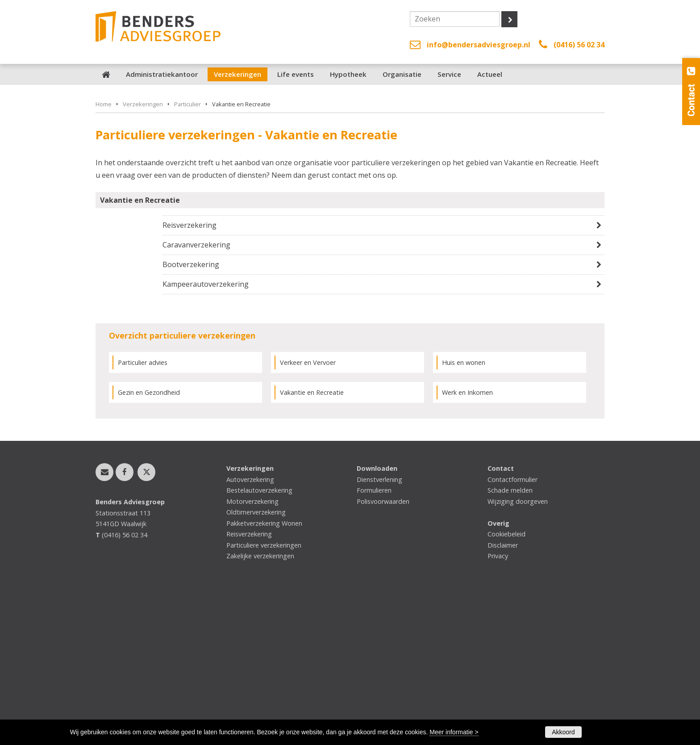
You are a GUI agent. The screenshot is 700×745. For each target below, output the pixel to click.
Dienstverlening (379, 627)
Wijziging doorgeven (518, 649)
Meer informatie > (454, 732)
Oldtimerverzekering (256, 660)
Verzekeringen (143, 252)
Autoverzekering (250, 627)
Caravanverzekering (196, 393)
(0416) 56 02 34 (579, 45)
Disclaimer (503, 693)
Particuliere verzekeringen (264, 693)
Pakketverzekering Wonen (264, 671)
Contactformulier (512, 627)
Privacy (498, 704)
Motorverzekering (252, 649)
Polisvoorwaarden (383, 649)
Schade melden (510, 638)
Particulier (187, 252)
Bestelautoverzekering (259, 638)
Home (104, 252)
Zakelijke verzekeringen (260, 704)
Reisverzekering (190, 372)
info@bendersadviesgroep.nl (479, 45)
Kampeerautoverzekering (206, 432)
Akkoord (563, 732)
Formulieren (374, 638)
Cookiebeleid (506, 682)
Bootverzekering (191, 412)
